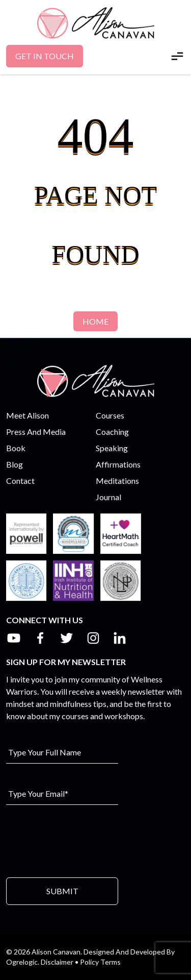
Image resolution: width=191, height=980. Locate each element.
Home (95, 321)
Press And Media (36, 432)
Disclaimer (57, 962)
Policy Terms (100, 962)
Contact (20, 481)
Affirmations (118, 464)
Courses (110, 415)
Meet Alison (28, 415)
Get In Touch (45, 56)
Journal (108, 497)
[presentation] (84, 840)
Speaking (112, 448)
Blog (15, 464)
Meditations (117, 481)
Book (16, 448)
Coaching (112, 432)
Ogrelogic (22, 962)
